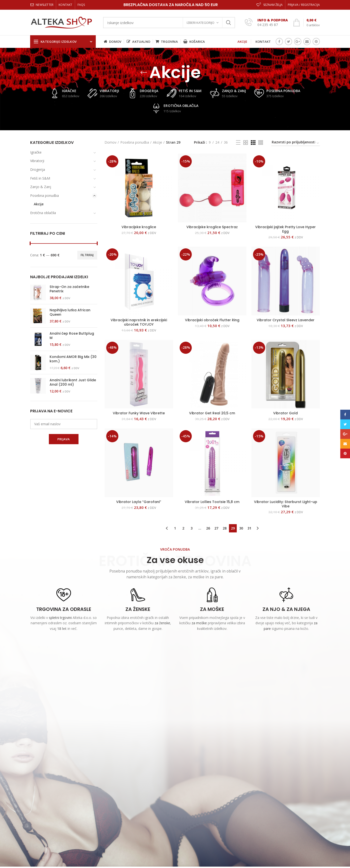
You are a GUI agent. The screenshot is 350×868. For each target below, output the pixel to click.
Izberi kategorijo (201, 23)
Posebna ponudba (135, 142)
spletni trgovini (60, 618)
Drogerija (38, 169)
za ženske (162, 623)
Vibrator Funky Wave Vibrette (139, 413)
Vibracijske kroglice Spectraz (212, 227)
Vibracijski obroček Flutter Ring (212, 320)
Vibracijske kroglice (139, 227)
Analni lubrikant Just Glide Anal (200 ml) (73, 382)
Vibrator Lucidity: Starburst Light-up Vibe (286, 504)
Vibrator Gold (285, 413)
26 (208, 528)
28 (225, 528)
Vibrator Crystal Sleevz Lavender (286, 320)
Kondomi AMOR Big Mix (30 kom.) (73, 359)
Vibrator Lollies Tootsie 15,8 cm (212, 502)
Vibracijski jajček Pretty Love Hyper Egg (285, 229)
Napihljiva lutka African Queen (70, 312)
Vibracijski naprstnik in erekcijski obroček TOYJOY (139, 322)
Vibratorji (37, 161)
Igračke (36, 152)
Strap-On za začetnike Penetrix (69, 289)
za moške (199, 623)
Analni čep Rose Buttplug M (72, 336)
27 (216, 528)
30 (241, 528)
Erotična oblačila (43, 213)
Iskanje (228, 23)
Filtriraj (87, 255)
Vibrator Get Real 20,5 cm (212, 413)
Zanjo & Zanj (41, 187)
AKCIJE (242, 42)
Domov (110, 142)
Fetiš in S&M (40, 178)
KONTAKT (263, 42)
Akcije (157, 142)
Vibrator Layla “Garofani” (139, 502)
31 (249, 528)
